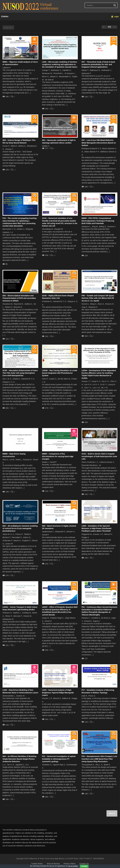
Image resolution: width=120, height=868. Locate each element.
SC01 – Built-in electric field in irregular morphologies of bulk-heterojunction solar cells (99, 456)
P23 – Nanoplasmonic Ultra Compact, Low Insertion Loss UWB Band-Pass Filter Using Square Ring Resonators (99, 759)
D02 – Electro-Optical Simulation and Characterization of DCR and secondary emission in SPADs (19, 298)
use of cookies (73, 866)
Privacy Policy (70, 864)
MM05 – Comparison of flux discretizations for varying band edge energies (58, 456)
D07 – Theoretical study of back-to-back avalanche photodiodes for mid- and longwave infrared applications (98, 64)
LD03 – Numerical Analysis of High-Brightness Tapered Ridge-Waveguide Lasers (58, 693)
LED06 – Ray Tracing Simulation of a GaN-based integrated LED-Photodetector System (60, 373)
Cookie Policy (37, 864)
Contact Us (84, 864)
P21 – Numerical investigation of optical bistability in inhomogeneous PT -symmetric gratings (59, 759)
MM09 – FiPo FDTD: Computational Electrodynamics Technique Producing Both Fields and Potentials (98, 221)
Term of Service (53, 864)
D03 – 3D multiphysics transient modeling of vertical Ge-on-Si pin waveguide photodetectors (20, 528)
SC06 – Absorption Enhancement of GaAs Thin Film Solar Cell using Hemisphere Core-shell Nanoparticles (20, 373)
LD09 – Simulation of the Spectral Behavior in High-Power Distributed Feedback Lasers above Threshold (97, 528)
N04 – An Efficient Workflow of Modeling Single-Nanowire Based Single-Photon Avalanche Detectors (19, 759)
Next (111, 813)
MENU (5, 17)
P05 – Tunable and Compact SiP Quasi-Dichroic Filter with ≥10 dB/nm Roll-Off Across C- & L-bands (98, 298)
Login (115, 17)
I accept (84, 866)
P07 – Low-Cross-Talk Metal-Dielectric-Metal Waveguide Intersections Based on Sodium (99, 143)
